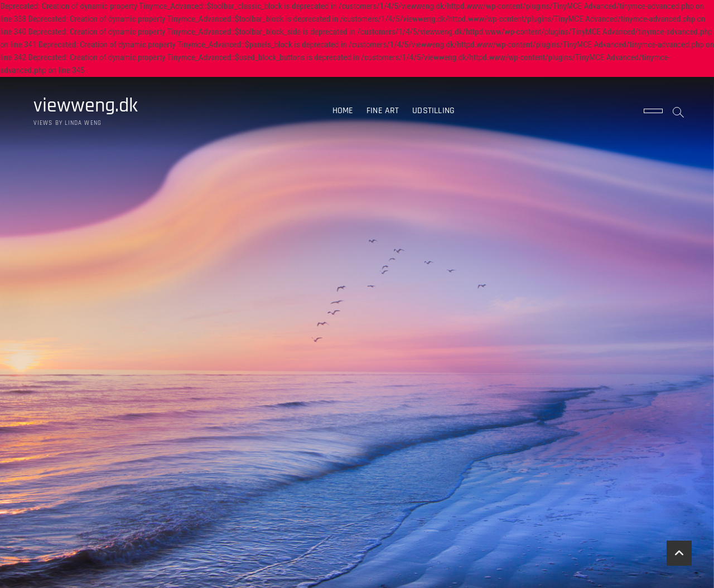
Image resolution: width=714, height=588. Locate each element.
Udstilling (433, 111)
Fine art (383, 111)
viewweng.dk (86, 106)
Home (343, 111)
